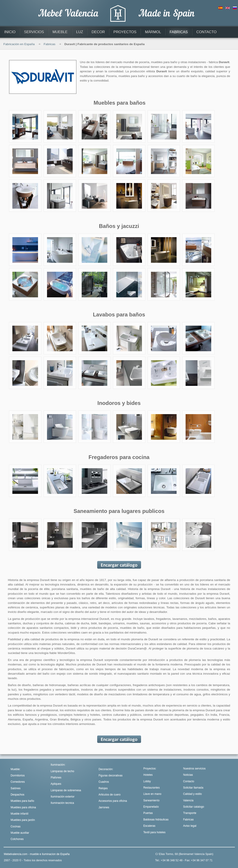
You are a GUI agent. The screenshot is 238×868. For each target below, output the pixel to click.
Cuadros (104, 782)
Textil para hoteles (154, 832)
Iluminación (58, 765)
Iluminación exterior (63, 797)
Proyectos (149, 769)
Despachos (17, 795)
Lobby (147, 781)
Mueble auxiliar (20, 833)
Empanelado (151, 807)
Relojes (103, 788)
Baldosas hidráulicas (156, 819)
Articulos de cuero (110, 795)
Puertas (148, 813)
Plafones (56, 777)
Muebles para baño (22, 801)
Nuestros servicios (194, 769)
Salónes (16, 788)
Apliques (56, 784)
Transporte (190, 813)
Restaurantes (152, 788)
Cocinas (16, 826)
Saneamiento (151, 800)
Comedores (18, 782)
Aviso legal (190, 826)
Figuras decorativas (111, 775)
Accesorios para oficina (113, 801)
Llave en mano (152, 794)
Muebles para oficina (23, 807)
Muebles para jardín (23, 820)
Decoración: (106, 769)
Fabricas (49, 44)
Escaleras (149, 826)
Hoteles (148, 775)
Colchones (17, 839)
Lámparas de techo (62, 771)
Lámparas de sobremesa (66, 790)
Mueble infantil (19, 814)
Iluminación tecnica (62, 803)
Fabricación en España (19, 44)
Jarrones (104, 807)
